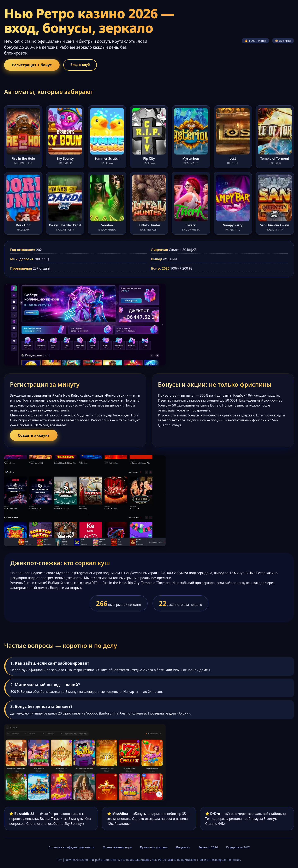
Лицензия (183, 847)
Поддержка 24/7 (238, 847)
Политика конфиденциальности (71, 847)
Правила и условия (154, 847)
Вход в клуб (80, 65)
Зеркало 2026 (208, 847)
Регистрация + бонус (32, 65)
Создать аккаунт (34, 435)
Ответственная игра (117, 847)
